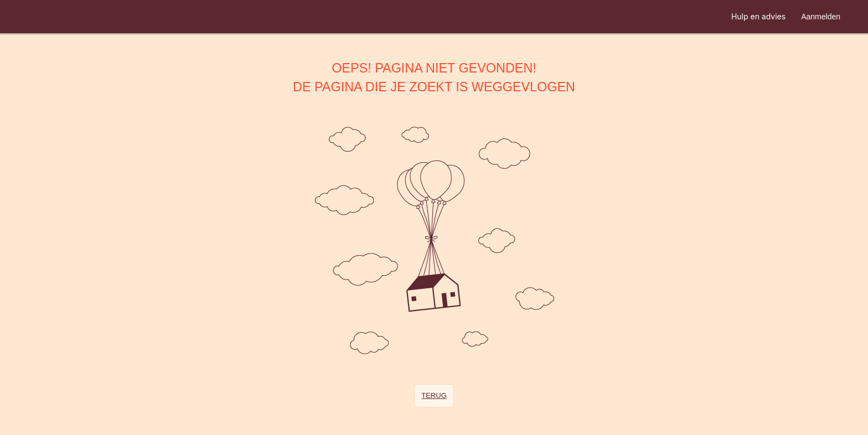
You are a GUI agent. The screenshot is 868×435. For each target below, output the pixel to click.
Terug (434, 395)
